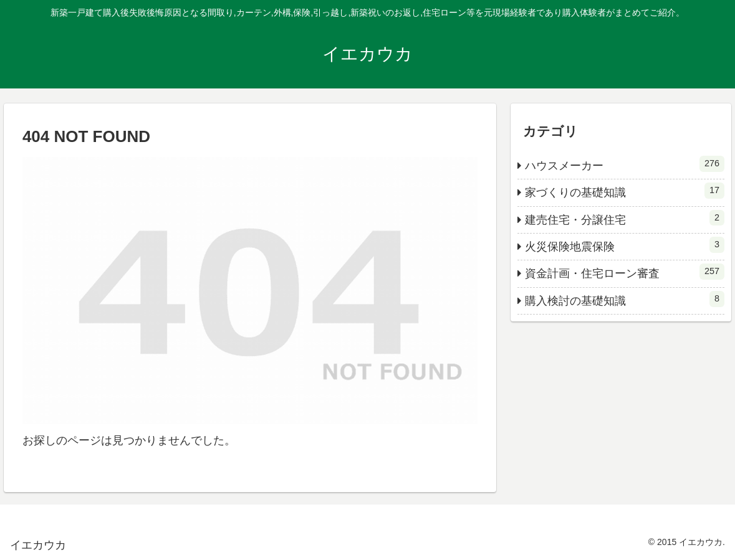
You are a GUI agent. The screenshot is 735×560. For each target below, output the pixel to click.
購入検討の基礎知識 (625, 299)
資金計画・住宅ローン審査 (625, 272)
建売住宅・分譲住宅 (625, 218)
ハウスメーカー (625, 164)
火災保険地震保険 (625, 245)
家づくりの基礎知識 (625, 191)
